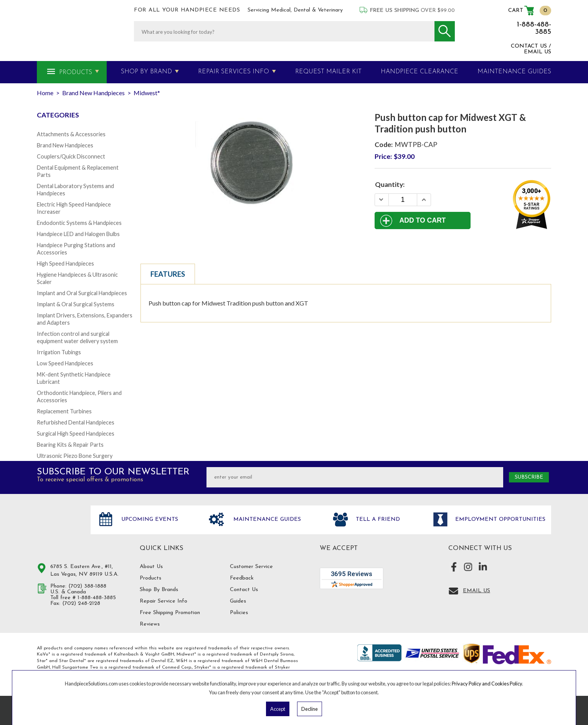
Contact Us (244, 590)
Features (168, 274)
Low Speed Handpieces (65, 363)
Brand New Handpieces (65, 145)
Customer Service (251, 567)
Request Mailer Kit (328, 72)
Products (76, 73)
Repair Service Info (164, 601)
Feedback (242, 578)
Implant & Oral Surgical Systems (76, 304)
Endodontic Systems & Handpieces (79, 223)
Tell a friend (377, 519)
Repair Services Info (234, 72)
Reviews (150, 624)
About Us (151, 567)
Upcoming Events (149, 519)
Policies (239, 613)
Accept (278, 709)
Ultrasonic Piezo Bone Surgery (75, 456)
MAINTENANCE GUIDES (514, 72)
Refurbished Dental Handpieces (76, 422)
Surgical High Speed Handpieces (76, 434)
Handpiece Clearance (420, 72)
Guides (238, 601)
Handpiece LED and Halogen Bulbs (78, 234)
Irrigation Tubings (59, 352)
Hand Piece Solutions (59, 528)
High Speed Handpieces (65, 263)
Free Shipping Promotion (170, 613)
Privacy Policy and (472, 684)
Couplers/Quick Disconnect (71, 156)
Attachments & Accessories (71, 134)
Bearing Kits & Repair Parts (70, 445)
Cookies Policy (507, 684)
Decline (310, 709)
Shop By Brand (146, 72)
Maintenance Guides (266, 519)
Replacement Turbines (64, 411)
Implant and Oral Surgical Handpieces (82, 293)
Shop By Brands (159, 590)
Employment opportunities (499, 519)
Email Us (477, 591)
